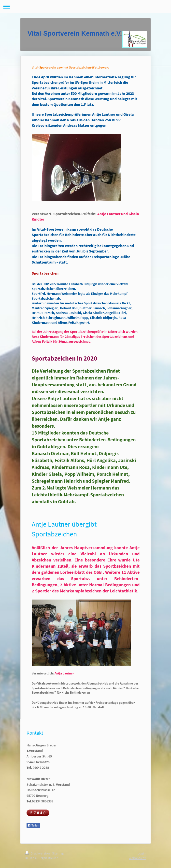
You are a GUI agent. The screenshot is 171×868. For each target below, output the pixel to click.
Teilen (33, 826)
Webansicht (137, 858)
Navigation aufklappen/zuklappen (85, 7)
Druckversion (38, 853)
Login (142, 853)
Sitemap (58, 853)
